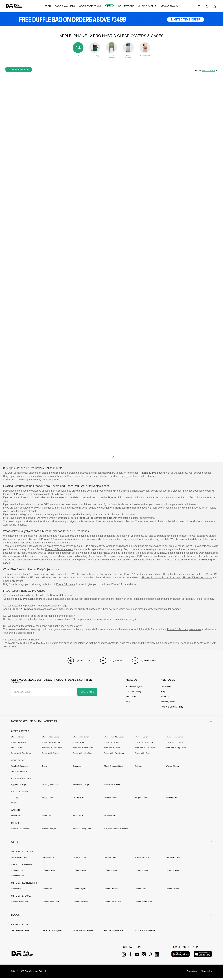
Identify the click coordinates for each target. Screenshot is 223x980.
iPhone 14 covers (65, 584)
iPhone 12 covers (171, 578)
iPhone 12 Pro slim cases (59, 549)
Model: (199, 71)
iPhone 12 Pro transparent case (184, 629)
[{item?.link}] (25, 956)
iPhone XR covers (13, 581)
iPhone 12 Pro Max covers (197, 578)
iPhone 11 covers (151, 578)
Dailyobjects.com (28, 480)
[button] (111, 722)
